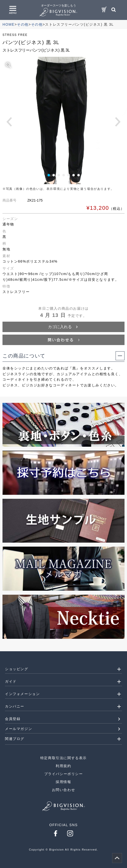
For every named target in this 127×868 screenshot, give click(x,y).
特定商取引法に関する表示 (63, 758)
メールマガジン (19, 729)
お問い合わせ (64, 790)
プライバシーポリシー (64, 774)
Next (118, 122)
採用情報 (63, 782)
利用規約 (63, 766)
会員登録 (13, 719)
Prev (9, 122)
